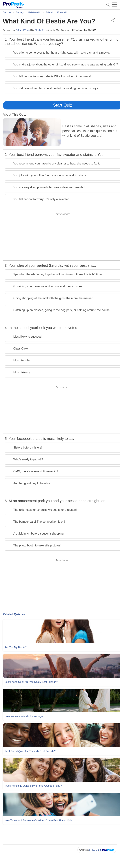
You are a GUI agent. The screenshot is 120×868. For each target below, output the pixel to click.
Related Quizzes (14, 614)
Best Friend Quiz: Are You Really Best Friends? (31, 682)
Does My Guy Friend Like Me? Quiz (25, 717)
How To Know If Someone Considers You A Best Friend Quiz (38, 820)
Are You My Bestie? (16, 647)
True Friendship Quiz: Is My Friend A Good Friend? (33, 786)
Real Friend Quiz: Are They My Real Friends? (30, 751)
